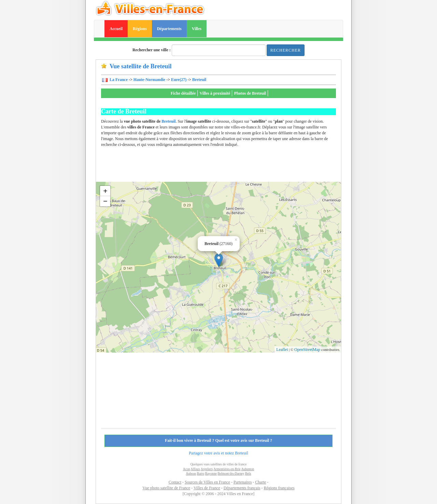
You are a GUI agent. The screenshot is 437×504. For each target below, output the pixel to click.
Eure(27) (179, 80)
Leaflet (282, 350)
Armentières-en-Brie (227, 469)
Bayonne (211, 473)
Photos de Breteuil (250, 93)
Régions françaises (279, 488)
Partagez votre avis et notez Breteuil (218, 453)
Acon (187, 469)
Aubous (191, 473)
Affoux (195, 469)
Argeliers (207, 469)
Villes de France (207, 488)
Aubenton (248, 469)
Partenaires (243, 482)
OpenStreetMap (307, 350)
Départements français (242, 488)
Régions (140, 29)
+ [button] (105, 191)
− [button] (105, 201)
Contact (175, 482)
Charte (260, 482)
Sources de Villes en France (207, 482)
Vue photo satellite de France (166, 488)
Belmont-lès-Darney (231, 473)
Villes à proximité (215, 93)
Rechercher (286, 50)
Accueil (116, 29)
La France (118, 80)
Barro (201, 473)
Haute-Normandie (149, 80)
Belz (248, 473)
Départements (169, 29)
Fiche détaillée (183, 93)
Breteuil (199, 80)
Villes (197, 29)
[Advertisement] (225, 166)
